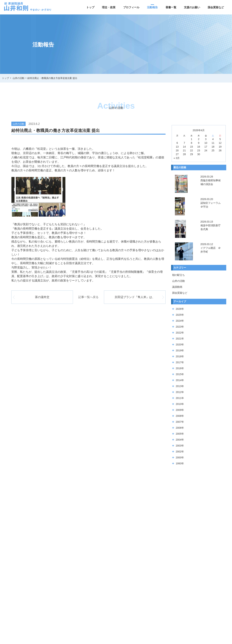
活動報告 (152, 7)
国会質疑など (216, 7)
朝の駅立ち (179, 275)
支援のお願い (192, 7)
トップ (90, 7)
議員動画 (177, 287)
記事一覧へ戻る (88, 297)
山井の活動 (179, 281)
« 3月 (177, 158)
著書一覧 (171, 7)
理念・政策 (109, 7)
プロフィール (131, 7)
